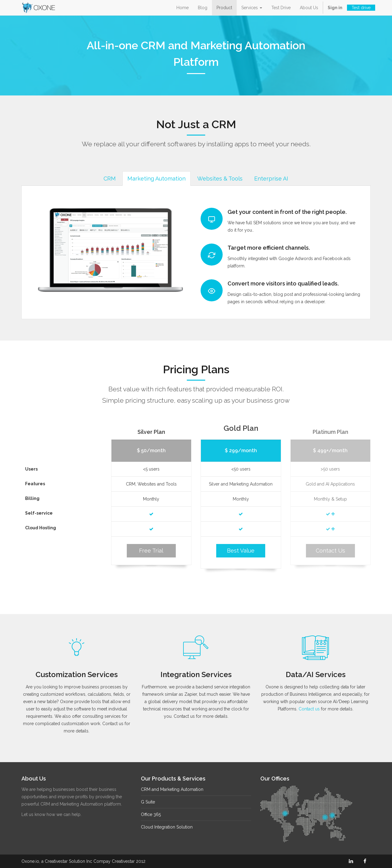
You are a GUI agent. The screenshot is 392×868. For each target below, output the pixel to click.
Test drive (361, 8)
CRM (108, 179)
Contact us (309, 709)
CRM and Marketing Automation (172, 789)
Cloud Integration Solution (167, 827)
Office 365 (151, 814)
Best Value (241, 551)
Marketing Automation (155, 179)
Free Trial (151, 551)
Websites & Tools (218, 179)
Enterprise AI (270, 179)
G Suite (148, 802)
